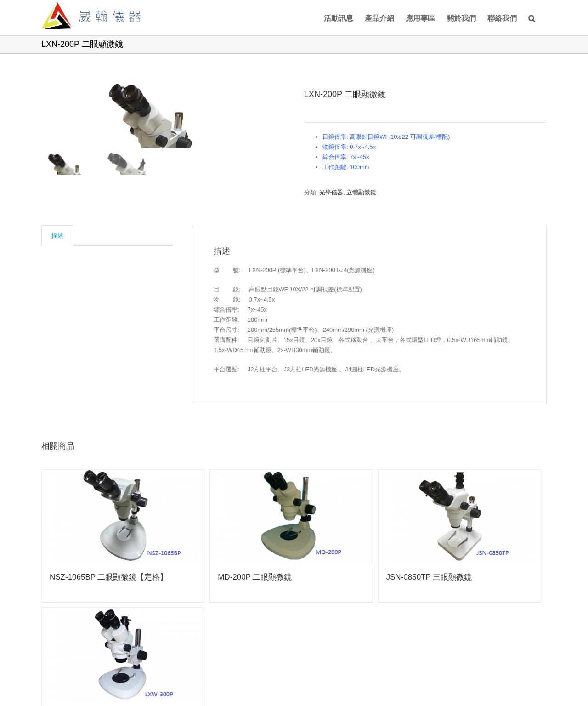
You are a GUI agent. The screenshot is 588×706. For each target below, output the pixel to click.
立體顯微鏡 (361, 192)
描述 (57, 236)
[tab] (57, 236)
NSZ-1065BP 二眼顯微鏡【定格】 (109, 577)
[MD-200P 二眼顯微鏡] (291, 516)
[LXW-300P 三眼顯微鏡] (123, 654)
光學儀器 (331, 192)
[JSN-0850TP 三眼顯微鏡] (460, 516)
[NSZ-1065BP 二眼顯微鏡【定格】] (123, 516)
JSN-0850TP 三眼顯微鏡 (429, 577)
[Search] (532, 18)
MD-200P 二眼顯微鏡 (255, 577)
